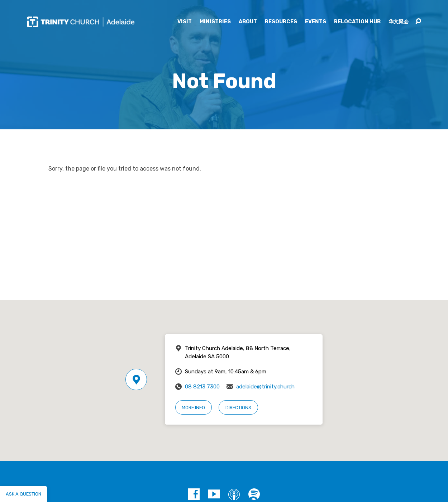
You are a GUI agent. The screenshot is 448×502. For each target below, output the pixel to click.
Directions (238, 408)
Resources (281, 22)
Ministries (215, 22)
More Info (193, 408)
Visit (185, 22)
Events (316, 22)
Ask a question (23, 494)
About (248, 22)
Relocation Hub (357, 22)
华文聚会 (399, 22)
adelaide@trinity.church (265, 387)
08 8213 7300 (202, 387)
